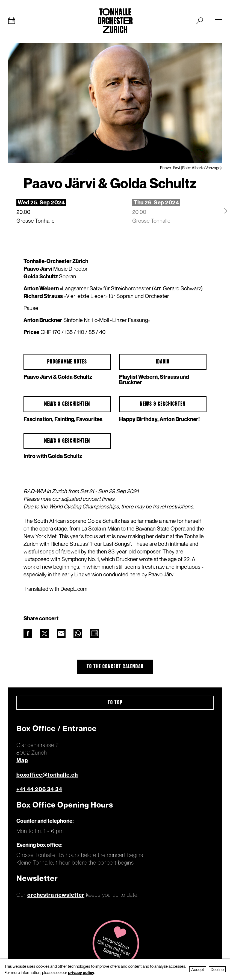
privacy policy (81, 972)
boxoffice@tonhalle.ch (47, 775)
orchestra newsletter (56, 895)
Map (22, 760)
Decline (217, 969)
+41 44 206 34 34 (39, 789)
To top (115, 703)
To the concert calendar (115, 667)
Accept (198, 969)
